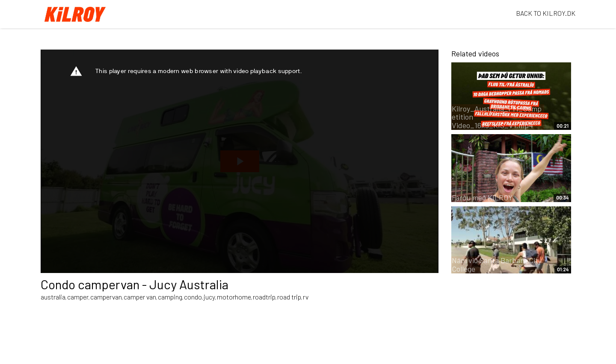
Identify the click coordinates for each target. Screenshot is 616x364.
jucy (209, 297)
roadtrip (264, 297)
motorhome (234, 297)
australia (53, 297)
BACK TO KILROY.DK (546, 13)
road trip (289, 297)
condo (193, 297)
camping (170, 297)
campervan (106, 297)
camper (78, 297)
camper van (140, 297)
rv (306, 297)
